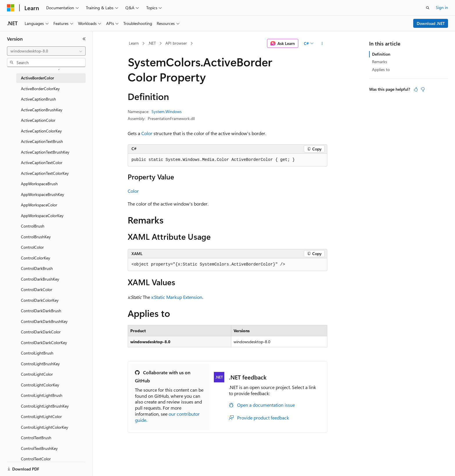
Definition (381, 54)
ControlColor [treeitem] (32, 247)
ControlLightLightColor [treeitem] (41, 416)
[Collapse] (84, 39)
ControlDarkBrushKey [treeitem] (40, 279)
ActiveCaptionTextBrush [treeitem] (42, 141)
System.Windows (167, 111)
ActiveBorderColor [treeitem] (37, 78)
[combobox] (46, 51)
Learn (134, 43)
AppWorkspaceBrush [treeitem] (39, 184)
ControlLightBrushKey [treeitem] (40, 364)
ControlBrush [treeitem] (33, 226)
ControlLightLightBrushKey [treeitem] (45, 406)
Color (147, 133)
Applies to (381, 69)
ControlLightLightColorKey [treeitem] (45, 427)
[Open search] (428, 8)
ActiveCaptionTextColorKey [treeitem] (45, 173)
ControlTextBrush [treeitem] (36, 438)
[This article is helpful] (416, 89)
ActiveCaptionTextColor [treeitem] (42, 162)
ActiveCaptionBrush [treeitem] (38, 99)
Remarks (380, 62)
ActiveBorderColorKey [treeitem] (40, 89)
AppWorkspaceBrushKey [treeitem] (43, 194)
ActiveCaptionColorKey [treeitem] (41, 131)
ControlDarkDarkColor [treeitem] (41, 332)
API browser (176, 43)
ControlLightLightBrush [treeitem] (42, 395)
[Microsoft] (11, 8)
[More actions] (322, 43)
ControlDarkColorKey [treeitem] (40, 300)
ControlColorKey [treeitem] (36, 258)
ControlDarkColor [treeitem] (37, 289)
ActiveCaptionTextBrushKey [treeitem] (45, 152)
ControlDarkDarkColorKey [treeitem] (44, 343)
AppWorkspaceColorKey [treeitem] (42, 216)
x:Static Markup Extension (177, 297)
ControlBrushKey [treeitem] (36, 237)
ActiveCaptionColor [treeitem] (38, 120)
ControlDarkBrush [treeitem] (37, 268)
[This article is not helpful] (423, 89)
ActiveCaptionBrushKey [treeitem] (42, 110)
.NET (152, 43)
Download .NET (431, 23)
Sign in (442, 7)
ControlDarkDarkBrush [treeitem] (41, 311)
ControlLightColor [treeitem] (37, 374)
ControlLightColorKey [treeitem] (40, 385)
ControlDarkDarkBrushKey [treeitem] (44, 321)
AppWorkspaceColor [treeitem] (39, 205)
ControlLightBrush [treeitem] (37, 353)
